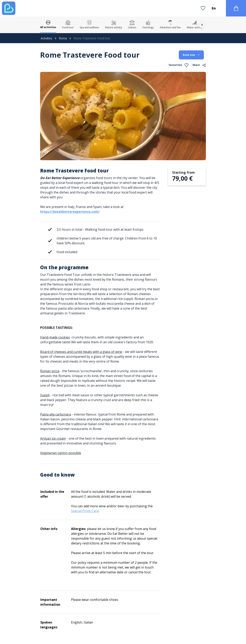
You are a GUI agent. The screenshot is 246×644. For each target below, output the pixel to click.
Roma (63, 38)
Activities (46, 38)
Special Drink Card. (85, 511)
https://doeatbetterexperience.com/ (70, 212)
